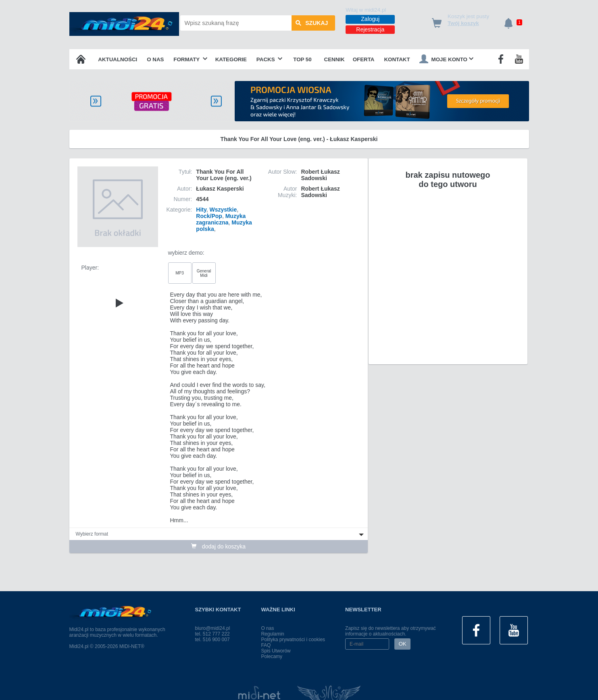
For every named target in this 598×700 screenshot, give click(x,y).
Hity (201, 210)
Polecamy (272, 656)
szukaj (312, 23)
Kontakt (397, 59)
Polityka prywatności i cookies (293, 640)
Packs (270, 59)
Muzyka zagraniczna (221, 219)
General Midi (204, 273)
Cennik (334, 59)
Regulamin (272, 634)
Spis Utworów (276, 651)
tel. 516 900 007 (213, 640)
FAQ (266, 645)
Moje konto (446, 59)
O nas (155, 59)
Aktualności (118, 59)
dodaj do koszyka (218, 546)
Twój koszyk (463, 23)
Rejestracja (370, 29)
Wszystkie (223, 210)
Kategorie (231, 59)
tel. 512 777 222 (213, 634)
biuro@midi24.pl (213, 628)
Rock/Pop (209, 216)
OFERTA (364, 59)
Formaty (190, 59)
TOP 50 (302, 59)
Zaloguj (370, 19)
